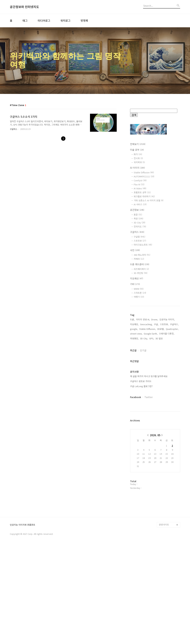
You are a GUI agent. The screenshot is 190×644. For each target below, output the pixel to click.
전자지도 (140, 227)
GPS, (152, 387)
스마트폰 (140, 293)
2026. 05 (155, 483)
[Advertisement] (155, 333)
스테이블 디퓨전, (167, 382)
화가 (138, 154)
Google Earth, (151, 382)
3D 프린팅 (141, 273)
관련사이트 (164, 622)
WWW (139, 289)
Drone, (155, 368)
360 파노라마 (142, 255)
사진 (135, 250)
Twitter (149, 445)
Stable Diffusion (144, 172)
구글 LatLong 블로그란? (141, 434)
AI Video (140, 188)
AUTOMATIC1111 (144, 176)
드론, (132, 368)
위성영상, (134, 387)
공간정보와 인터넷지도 (24, 7)
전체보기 (138, 144)
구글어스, (174, 373)
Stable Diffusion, (148, 377)
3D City (139, 223)
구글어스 (14, 129)
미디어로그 (44, 20)
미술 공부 (137, 150)
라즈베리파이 (141, 269)
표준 (138, 215)
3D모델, (161, 377)
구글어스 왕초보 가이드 (141, 429)
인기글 (143, 399)
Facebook (136, 445)
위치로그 (65, 20)
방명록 (84, 20)
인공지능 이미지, (167, 368)
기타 (135, 284)
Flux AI (139, 184)
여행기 (139, 297)
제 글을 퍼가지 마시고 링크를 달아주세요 (149, 424)
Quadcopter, (172, 377)
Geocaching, (146, 373)
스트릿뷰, (164, 373)
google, (134, 377)
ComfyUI (140, 180)
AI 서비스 (140, 204)
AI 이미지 (137, 168)
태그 (25, 20)
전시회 (138, 158)
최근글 (133, 399)
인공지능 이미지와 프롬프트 (23, 622)
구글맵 (139, 237)
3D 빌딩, (159, 387)
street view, (136, 382)
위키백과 (139, 162)
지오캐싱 (137, 278)
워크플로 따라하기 (144, 196)
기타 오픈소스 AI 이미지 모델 (149, 200)
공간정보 (137, 210)
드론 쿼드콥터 (140, 264)
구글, (156, 373)
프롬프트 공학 (142, 192)
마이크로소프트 (143, 245)
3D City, (144, 387)
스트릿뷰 (140, 241)
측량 (138, 219)
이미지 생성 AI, (143, 368)
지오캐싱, (134, 373)
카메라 (139, 259)
